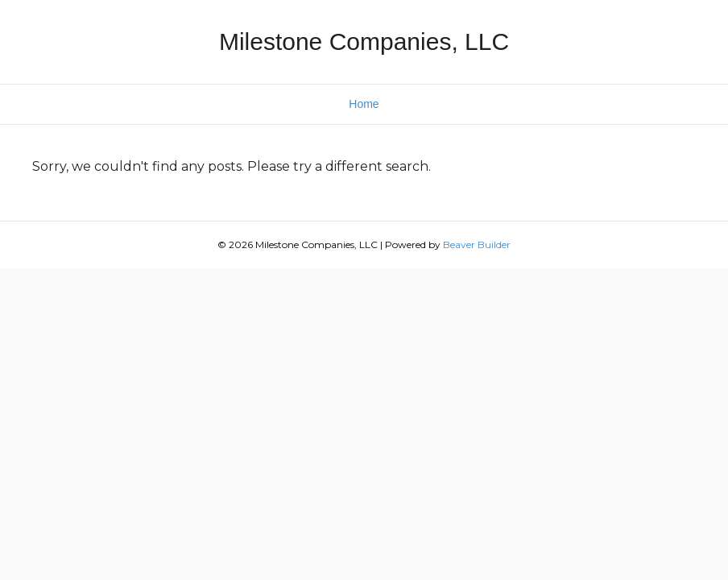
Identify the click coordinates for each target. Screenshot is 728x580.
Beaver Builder (477, 244)
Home (364, 104)
